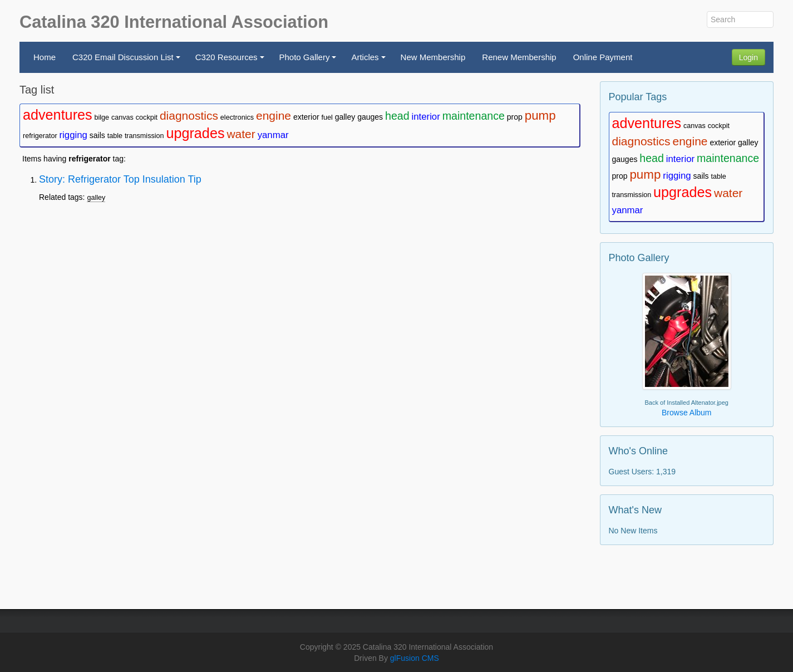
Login (748, 57)
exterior (306, 117)
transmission (144, 136)
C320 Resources (231, 60)
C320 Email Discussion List (128, 60)
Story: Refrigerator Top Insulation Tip (120, 179)
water (241, 134)
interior (425, 117)
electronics (237, 117)
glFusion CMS (415, 658)
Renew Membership (519, 57)
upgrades (195, 133)
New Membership (433, 57)
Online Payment (603, 57)
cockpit (147, 117)
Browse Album (686, 413)
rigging (73, 135)
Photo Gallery (310, 60)
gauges (370, 117)
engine (274, 116)
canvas (122, 117)
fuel (327, 117)
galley (345, 117)
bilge (102, 117)
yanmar (273, 135)
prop (515, 117)
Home (45, 57)
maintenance (474, 116)
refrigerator (40, 136)
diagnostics (189, 116)
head (397, 116)
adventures (58, 115)
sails (97, 135)
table (115, 136)
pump (540, 116)
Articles (370, 60)
